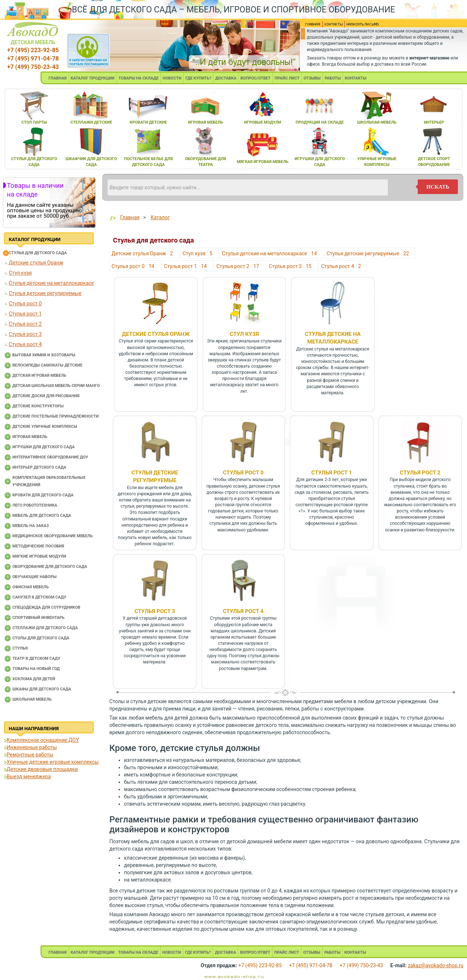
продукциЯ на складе (320, 122)
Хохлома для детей (34, 679)
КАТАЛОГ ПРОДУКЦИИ (93, 78)
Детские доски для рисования (46, 396)
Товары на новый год (36, 669)
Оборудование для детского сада (50, 567)
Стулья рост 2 (25, 324)
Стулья (20, 648)
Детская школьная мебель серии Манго (56, 386)
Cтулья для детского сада (38, 253)
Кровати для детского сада (43, 495)
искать (438, 187)
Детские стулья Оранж (36, 263)
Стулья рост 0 (25, 303)
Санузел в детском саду (39, 597)
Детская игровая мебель (39, 375)
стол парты (34, 122)
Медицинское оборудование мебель (53, 536)
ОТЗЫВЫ (312, 78)
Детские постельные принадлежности (55, 416)
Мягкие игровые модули (39, 556)
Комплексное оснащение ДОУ (43, 740)
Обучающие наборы (34, 577)
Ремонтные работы (30, 755)
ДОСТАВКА (226, 78)
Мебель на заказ (31, 526)
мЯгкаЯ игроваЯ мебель (263, 162)
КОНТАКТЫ (356, 78)
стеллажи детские (91, 122)
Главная (130, 217)
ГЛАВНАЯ (58, 78)
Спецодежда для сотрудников (46, 607)
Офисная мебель (31, 587)
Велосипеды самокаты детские (47, 365)
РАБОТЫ (333, 78)
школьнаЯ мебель (377, 122)
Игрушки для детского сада (44, 447)
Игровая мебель (30, 437)
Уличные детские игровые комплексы (53, 762)
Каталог (160, 217)
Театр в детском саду (36, 659)
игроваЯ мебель (205, 122)
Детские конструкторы (38, 406)
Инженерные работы (32, 747)
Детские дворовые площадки (42, 769)
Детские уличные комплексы (45, 427)
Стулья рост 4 (25, 344)
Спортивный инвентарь (38, 618)
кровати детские (148, 122)
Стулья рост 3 (25, 334)
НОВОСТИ (172, 78)
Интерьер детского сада (39, 467)
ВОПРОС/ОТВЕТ (256, 78)
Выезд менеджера (29, 776)
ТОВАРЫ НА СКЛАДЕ (139, 78)
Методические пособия (38, 546)
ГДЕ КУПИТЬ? (198, 78)
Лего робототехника (35, 505)
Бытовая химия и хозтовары (44, 355)
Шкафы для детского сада (42, 689)
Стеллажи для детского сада (45, 628)
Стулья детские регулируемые (45, 293)
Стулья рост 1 (25, 314)
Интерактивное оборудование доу (50, 457)
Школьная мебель (32, 699)
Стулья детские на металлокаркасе (51, 283)
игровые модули (263, 122)
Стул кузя (20, 273)
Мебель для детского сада (42, 516)
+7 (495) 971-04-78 (33, 59)
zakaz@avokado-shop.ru (436, 965)
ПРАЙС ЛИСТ (287, 78)
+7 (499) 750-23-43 (33, 67)
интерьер (434, 122)
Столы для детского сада (41, 638)
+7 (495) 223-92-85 (33, 50)
